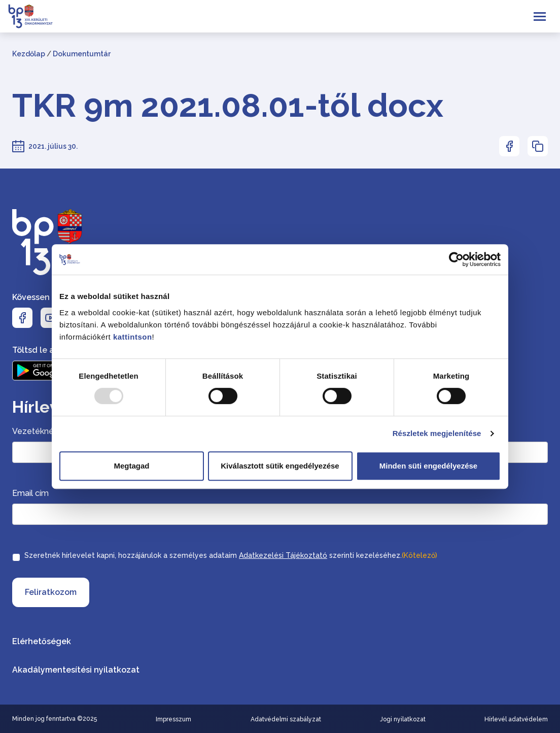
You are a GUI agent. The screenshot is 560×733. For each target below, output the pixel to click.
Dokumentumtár (82, 54)
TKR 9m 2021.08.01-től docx (228, 106)
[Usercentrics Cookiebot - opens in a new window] (456, 259)
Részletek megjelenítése (437, 433)
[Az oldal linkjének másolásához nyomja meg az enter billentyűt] (538, 146)
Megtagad (131, 466)
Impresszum (173, 719)
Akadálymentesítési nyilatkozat (76, 670)
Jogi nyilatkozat (403, 719)
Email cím (30, 493)
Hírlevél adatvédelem (516, 719)
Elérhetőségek (42, 641)
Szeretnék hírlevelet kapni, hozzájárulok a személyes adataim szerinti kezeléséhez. (231, 555)
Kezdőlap (29, 54)
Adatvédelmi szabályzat (286, 719)
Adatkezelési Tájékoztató (283, 555)
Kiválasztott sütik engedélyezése (280, 466)
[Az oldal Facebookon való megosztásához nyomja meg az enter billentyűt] (509, 146)
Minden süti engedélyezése (428, 466)
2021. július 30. (53, 146)
